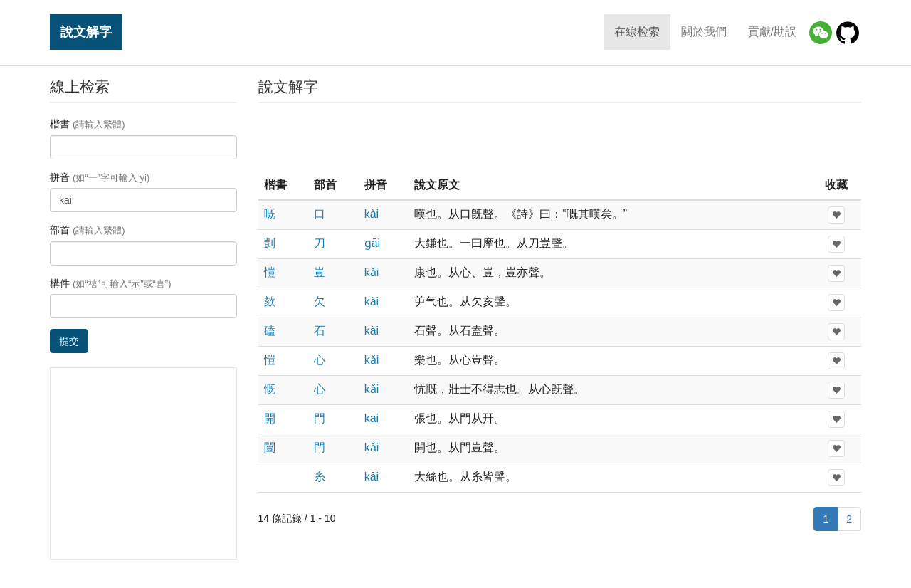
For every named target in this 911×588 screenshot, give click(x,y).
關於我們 (704, 32)
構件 (111, 283)
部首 (88, 230)
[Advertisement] (559, 138)
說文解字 (86, 32)
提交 (69, 341)
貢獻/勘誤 (772, 32)
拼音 (100, 177)
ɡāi (372, 243)
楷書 (88, 124)
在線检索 (637, 32)
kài (372, 214)
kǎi (372, 272)
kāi (372, 418)
